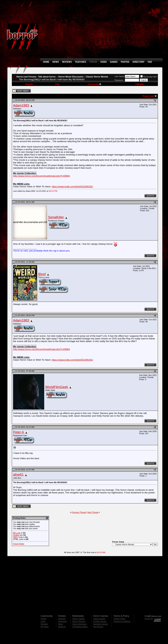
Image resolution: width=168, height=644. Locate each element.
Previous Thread (79, 512)
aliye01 (18, 474)
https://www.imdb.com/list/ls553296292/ (72, 187)
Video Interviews (79, 624)
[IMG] (15, 537)
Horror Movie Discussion (71, 77)
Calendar (139, 84)
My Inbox (45, 627)
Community (95, 84)
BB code (17, 533)
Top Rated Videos (80, 627)
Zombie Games (100, 621)
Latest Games (99, 619)
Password (119, 80)
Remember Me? (149, 77)
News (60, 624)
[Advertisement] (78, 32)
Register (29, 84)
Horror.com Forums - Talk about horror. (36, 77)
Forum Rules (19, 544)
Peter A (18, 432)
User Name (120, 76)
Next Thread (93, 512)
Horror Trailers (79, 619)
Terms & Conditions (122, 621)
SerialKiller (56, 217)
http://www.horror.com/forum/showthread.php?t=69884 (41, 176)
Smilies (16, 535)
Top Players (98, 627)
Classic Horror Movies (97, 77)
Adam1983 (21, 105)
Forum (44, 619)
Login (43, 621)
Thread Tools (148, 96)
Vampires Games (101, 624)
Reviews (62, 619)
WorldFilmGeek (57, 387)
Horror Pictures (79, 621)
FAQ (57, 84)
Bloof (42, 274)
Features (62, 627)
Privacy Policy (120, 619)
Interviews (62, 621)
